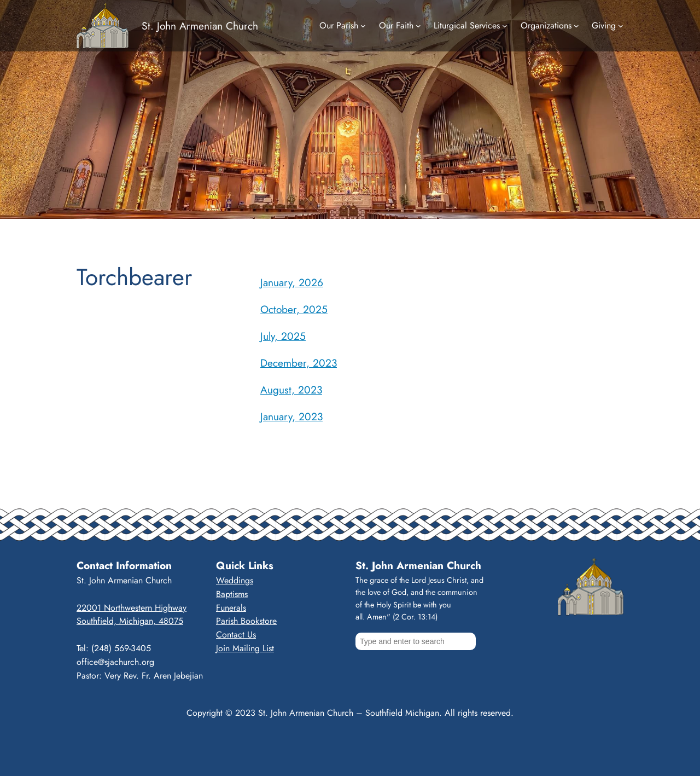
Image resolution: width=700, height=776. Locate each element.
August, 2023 (291, 390)
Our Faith (396, 25)
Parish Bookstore (246, 621)
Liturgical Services (467, 25)
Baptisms (232, 594)
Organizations (546, 25)
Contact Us (236, 635)
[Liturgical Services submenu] (505, 26)
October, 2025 (294, 309)
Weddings (235, 580)
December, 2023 (299, 363)
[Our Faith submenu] (418, 26)
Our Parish (339, 25)
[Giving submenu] (621, 26)
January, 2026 (292, 282)
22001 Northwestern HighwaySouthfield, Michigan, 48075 (132, 615)
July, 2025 (283, 336)
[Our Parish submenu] (363, 26)
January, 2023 (291, 416)
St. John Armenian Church (200, 26)
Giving (604, 25)
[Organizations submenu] (576, 26)
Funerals (231, 608)
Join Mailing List (245, 648)
